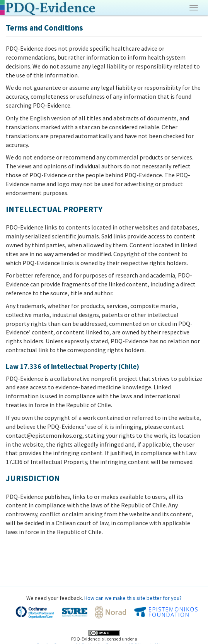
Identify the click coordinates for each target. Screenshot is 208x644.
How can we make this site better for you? (133, 598)
